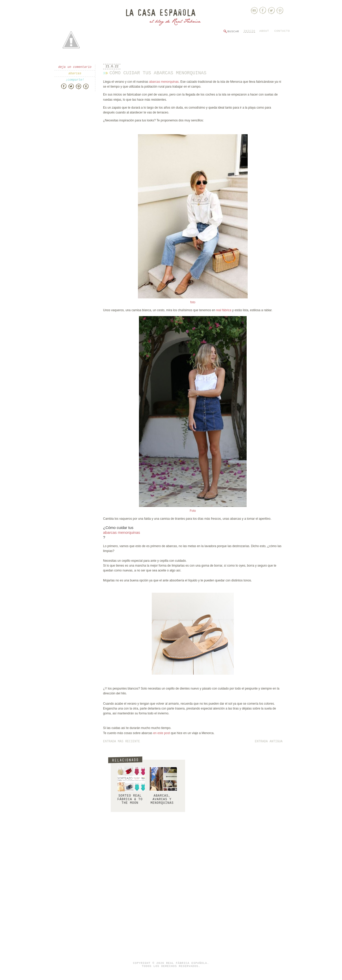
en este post (162, 733)
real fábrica (224, 310)
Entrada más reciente (122, 742)
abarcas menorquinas (164, 82)
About (264, 31)
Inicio (249, 31)
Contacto (282, 31)
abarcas (75, 74)
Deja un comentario (75, 67)
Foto (193, 511)
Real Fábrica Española (187, 963)
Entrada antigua (269, 742)
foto (193, 302)
